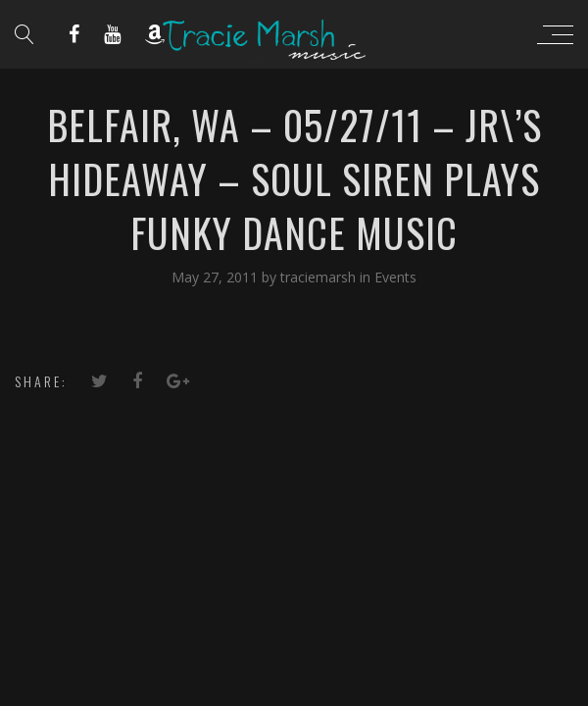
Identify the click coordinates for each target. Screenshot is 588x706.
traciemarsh (320, 277)
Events (395, 277)
